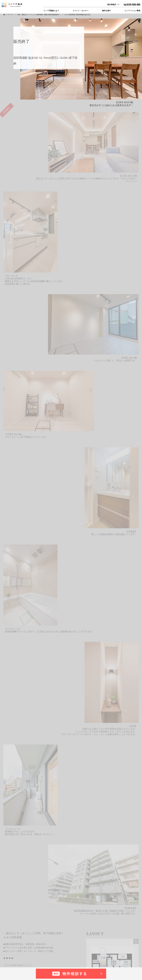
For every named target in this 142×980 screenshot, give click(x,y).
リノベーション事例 (132, 11)
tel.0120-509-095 (132, 5)
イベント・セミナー (81, 11)
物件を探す (106, 11)
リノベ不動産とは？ (51, 11)
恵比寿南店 (112, 5)
